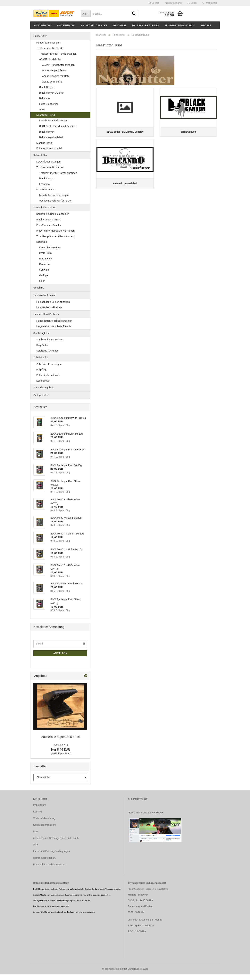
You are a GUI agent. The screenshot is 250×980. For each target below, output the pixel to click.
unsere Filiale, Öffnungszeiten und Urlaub (56, 838)
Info (35, 831)
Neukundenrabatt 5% (45, 825)
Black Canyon (47, 87)
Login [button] (192, 3)
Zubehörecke (41, 357)
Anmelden (60, 653)
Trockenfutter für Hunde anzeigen (58, 54)
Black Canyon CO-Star (51, 93)
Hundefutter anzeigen (48, 43)
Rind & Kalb (46, 259)
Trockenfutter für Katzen (50, 167)
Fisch (42, 281)
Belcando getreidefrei (51, 137)
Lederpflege (43, 381)
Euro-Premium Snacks (49, 225)
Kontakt (37, 812)
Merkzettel (210, 3)
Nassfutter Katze (46, 190)
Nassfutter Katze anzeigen (54, 195)
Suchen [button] (154, 3)
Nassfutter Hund (46, 115)
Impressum (40, 805)
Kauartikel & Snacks (94, 25)
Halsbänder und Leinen (49, 307)
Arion (42, 109)
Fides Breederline (49, 104)
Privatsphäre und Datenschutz (50, 864)
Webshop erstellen (112, 969)
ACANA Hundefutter (50, 59)
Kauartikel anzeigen (50, 247)
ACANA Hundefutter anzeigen (58, 65)
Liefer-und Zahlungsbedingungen (51, 851)
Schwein (44, 270)
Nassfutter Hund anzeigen (54, 120)
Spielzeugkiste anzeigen (50, 340)
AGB (36, 845)
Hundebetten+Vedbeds (180, 25)
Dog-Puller (42, 345)
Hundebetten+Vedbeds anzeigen (54, 321)
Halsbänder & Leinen (146, 25)
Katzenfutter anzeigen (48, 162)
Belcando (44, 98)
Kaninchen (45, 264)
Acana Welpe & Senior (54, 70)
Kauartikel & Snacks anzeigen (53, 214)
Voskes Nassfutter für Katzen (56, 201)
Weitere (206, 25)
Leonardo (44, 184)
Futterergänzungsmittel (49, 148)
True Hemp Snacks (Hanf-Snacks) (55, 236)
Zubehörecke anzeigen (49, 364)
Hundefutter (42, 25)
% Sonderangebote (44, 387)
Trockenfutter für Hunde (50, 48)
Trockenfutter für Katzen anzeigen (58, 173)
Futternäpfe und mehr (48, 375)
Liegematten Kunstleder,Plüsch (54, 326)
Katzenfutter (66, 25)
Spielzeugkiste (42, 333)
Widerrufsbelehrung (44, 818)
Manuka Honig (44, 143)
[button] (174, 3)
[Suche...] (86, 14)
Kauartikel (42, 242)
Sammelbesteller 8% (45, 858)
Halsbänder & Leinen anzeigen (53, 302)
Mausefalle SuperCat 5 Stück (60, 737)
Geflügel (44, 275)
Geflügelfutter (41, 395)
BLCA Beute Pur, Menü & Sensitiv (57, 126)
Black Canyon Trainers (49, 220)
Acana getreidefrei (52, 82)
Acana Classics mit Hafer (56, 76)
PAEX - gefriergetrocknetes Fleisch (55, 231)
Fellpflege (42, 370)
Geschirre (120, 25)
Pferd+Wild (45, 253)
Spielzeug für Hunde (47, 351)
